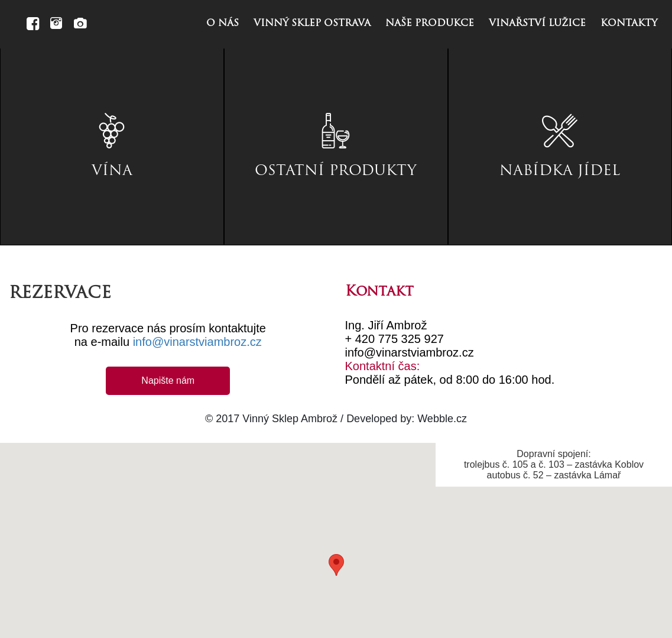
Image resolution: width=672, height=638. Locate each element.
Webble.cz (442, 419)
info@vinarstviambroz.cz (197, 342)
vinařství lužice (537, 24)
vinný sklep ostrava (312, 24)
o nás (223, 24)
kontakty (629, 24)
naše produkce (430, 24)
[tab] (112, 147)
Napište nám (168, 380)
